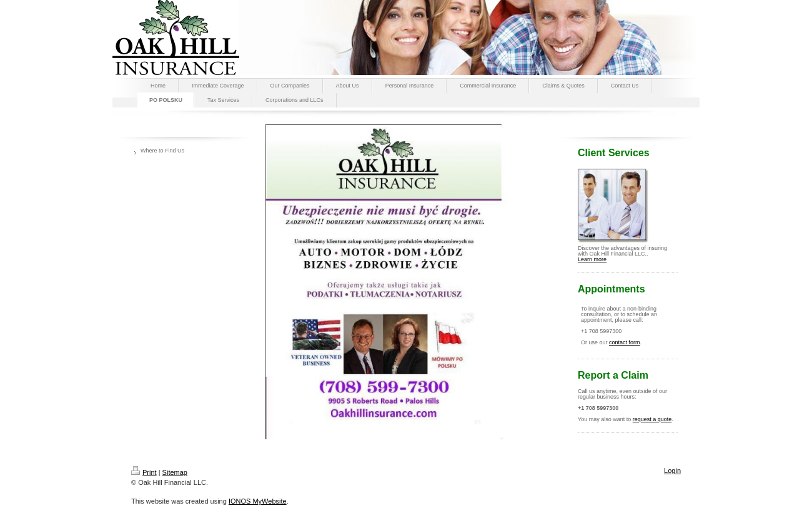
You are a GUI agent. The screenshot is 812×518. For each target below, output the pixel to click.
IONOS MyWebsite (258, 501)
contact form (625, 342)
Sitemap (175, 472)
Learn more (592, 259)
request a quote (652, 419)
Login (672, 471)
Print (144, 472)
